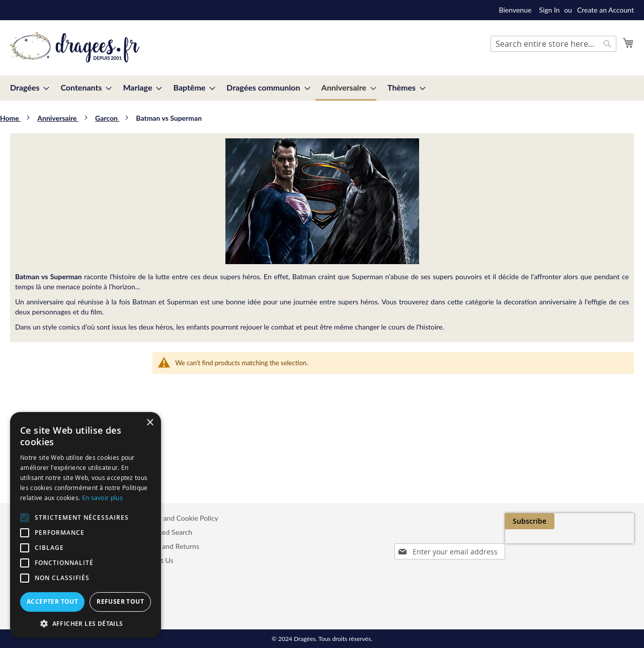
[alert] (86, 525)
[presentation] (538, 544)
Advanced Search (166, 532)
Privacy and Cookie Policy (178, 518)
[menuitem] (27, 87)
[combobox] (553, 44)
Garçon (107, 118)
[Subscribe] (609, 521)
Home (10, 118)
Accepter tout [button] (52, 601)
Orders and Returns (169, 546)
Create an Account (606, 10)
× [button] (150, 423)
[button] (86, 623)
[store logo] (75, 47)
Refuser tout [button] (120, 601)
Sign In (549, 10)
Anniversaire (58, 118)
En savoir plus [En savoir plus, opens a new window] (102, 498)
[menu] (322, 88)
